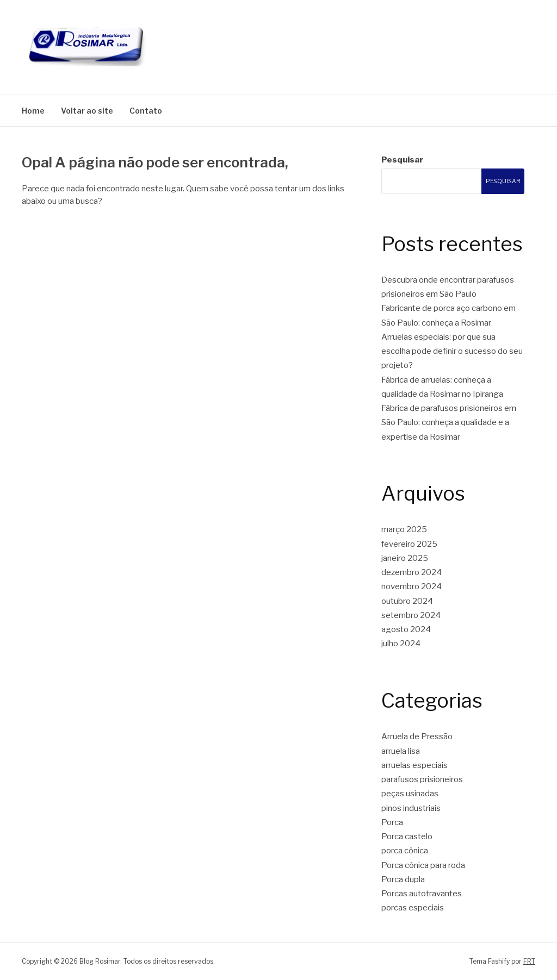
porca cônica (405, 851)
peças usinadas (410, 794)
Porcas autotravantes (422, 894)
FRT (529, 961)
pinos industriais (411, 808)
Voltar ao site (87, 111)
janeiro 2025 (405, 558)
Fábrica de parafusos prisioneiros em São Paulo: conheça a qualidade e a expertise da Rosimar (449, 423)
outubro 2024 (407, 601)
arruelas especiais (414, 765)
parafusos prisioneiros (422, 779)
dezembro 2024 (411, 572)
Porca (392, 822)
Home (33, 111)
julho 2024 (401, 644)
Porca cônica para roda (423, 865)
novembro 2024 (411, 586)
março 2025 (404, 529)
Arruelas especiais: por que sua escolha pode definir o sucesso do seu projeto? (452, 351)
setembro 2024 (411, 615)
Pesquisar (402, 160)
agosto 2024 (406, 629)
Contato (146, 111)
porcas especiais (413, 908)
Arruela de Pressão (417, 736)
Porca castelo (407, 837)
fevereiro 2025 (409, 544)
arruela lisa (401, 751)
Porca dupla (403, 879)
